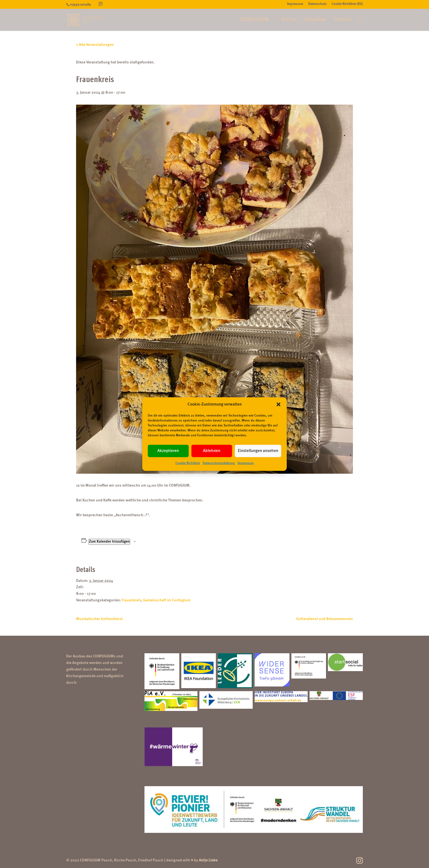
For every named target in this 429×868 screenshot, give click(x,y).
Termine (342, 20)
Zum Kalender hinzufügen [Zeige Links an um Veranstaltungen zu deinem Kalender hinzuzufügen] (109, 542)
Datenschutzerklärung (219, 463)
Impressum (246, 463)
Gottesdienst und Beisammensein (324, 619)
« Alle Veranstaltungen (95, 45)
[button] (278, 404)
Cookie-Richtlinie (188, 463)
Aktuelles (315, 20)
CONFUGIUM (254, 20)
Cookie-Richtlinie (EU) (347, 4)
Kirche (289, 20)
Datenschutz (317, 4)
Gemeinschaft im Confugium (167, 600)
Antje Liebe (208, 860)
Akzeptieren (168, 451)
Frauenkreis (131, 600)
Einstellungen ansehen (258, 451)
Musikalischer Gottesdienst (99, 619)
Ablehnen (212, 451)
